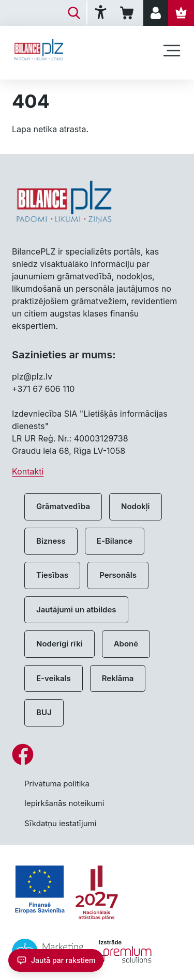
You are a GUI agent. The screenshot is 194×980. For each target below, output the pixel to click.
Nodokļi (135, 506)
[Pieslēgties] (156, 13)
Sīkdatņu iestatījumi (60, 823)
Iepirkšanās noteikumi (64, 803)
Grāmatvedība (63, 506)
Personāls (118, 575)
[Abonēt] (181, 13)
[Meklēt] (74, 13)
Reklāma (118, 678)
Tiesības (52, 575)
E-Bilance (115, 541)
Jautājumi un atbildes (76, 610)
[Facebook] (97, 754)
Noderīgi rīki (59, 644)
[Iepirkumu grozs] (129, 13)
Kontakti (28, 471)
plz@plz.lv (32, 376)
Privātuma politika (57, 784)
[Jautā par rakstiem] (56, 960)
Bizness (51, 541)
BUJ (44, 712)
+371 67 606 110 (43, 389)
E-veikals (54, 678)
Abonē (126, 644)
